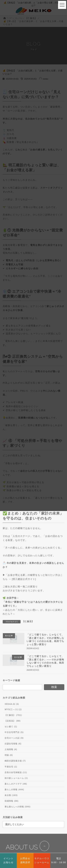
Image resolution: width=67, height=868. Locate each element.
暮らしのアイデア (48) (16, 784)
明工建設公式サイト (24, 579)
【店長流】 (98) (13, 721)
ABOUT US (22, 847)
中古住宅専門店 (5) (14, 732)
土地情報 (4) (11, 750)
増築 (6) (9, 755)
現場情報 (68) (12, 801)
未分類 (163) (11, 795)
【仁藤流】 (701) (13, 715)
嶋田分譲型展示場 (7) (15, 761)
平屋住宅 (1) (11, 767)
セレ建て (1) (11, 727)
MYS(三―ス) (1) (13, 709)
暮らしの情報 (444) (14, 789)
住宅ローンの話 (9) (14, 738)
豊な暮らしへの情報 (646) (18, 807)
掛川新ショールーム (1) (16, 778)
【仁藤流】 (28, 621)
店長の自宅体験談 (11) (16, 772)
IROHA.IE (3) (12, 704)
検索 (54, 687)
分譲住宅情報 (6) (13, 744)
